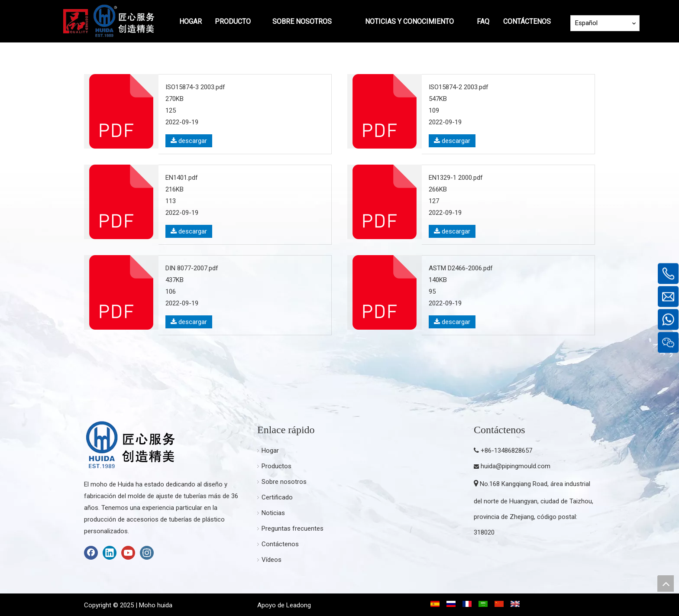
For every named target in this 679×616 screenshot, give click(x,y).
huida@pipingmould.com (516, 466)
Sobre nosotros (284, 482)
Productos (276, 466)
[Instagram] (147, 553)
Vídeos (272, 560)
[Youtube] (128, 553)
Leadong (299, 605)
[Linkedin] (110, 553)
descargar (189, 141)
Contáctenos (280, 544)
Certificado (277, 497)
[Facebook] (91, 553)
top (666, 584)
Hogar (270, 451)
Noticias (273, 513)
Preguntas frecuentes (293, 528)
